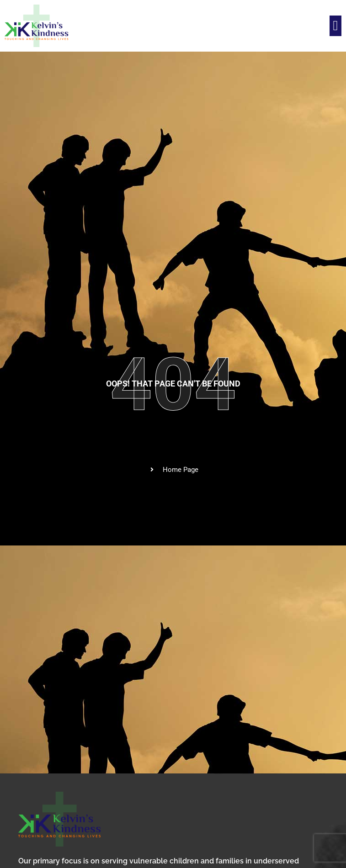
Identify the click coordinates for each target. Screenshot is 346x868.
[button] (335, 26)
